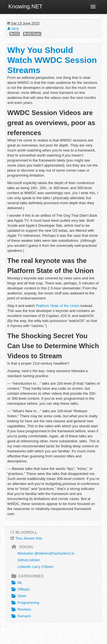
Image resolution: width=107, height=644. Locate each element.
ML (16, 583)
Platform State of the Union (58, 306)
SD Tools (32, 34)
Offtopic (20, 589)
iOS (15, 34)
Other (18, 596)
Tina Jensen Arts (28, 538)
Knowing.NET (25, 6)
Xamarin (21, 616)
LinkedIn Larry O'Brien (35, 567)
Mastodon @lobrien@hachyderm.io (46, 553)
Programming (25, 603)
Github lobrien (29, 560)
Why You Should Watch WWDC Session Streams (52, 60)
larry (13, 29)
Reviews (21, 609)
